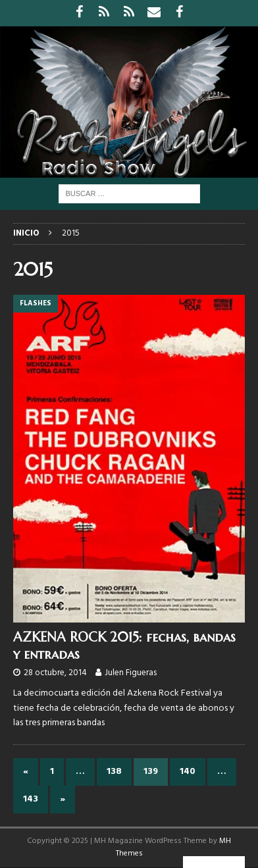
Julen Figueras (131, 673)
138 (114, 772)
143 (31, 799)
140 (188, 772)
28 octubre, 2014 (55, 673)
